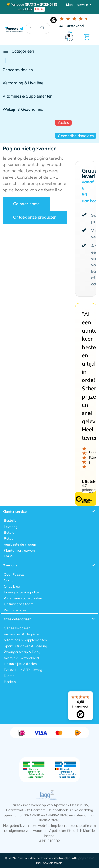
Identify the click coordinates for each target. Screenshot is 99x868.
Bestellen (11, 520)
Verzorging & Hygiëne (23, 83)
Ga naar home (26, 204)
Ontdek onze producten (35, 217)
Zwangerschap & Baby (22, 652)
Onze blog (12, 586)
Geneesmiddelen (18, 70)
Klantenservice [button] (77, 5)
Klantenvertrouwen (19, 550)
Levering (11, 527)
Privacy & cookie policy (22, 592)
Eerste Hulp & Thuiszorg (23, 670)
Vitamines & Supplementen (28, 96)
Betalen (10, 532)
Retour (9, 538)
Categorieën (18, 51)
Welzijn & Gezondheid (23, 109)
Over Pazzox (14, 574)
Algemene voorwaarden (23, 598)
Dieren (9, 676)
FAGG (9, 556)
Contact (10, 580)
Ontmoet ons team (19, 604)
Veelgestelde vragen (20, 544)
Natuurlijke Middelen (20, 664)
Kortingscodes (15, 610)
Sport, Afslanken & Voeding (26, 646)
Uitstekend (72, 26)
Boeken (10, 682)
